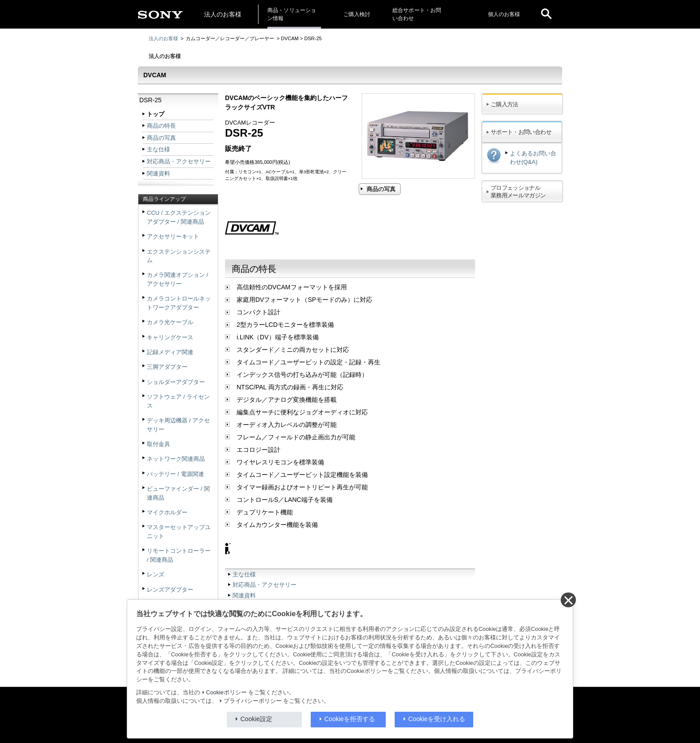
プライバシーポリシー (253, 701)
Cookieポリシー (227, 693)
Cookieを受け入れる (437, 719)
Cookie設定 (257, 719)
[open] (546, 14)
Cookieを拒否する (350, 719)
